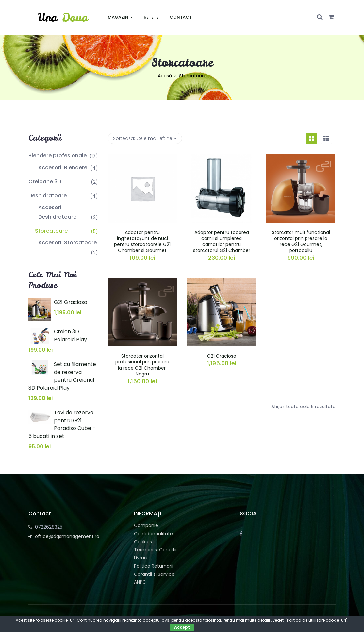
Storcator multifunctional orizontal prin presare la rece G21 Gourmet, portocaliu (301, 241)
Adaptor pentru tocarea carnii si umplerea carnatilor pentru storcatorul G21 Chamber (222, 241)
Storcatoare (51, 231)
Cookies (143, 542)
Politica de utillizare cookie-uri (316, 620)
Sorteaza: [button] (145, 138)
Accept (182, 627)
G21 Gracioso (222, 356)
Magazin (120, 17)
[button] (331, 17)
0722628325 (49, 527)
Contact (181, 17)
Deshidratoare (48, 196)
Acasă (165, 76)
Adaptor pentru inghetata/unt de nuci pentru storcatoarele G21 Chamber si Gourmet (142, 241)
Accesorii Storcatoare (67, 243)
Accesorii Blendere (63, 167)
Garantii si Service (154, 574)
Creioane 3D (45, 182)
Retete (151, 17)
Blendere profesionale (58, 155)
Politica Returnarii (154, 566)
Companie (146, 525)
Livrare (141, 558)
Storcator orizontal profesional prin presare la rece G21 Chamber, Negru (142, 365)
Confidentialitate (153, 534)
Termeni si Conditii (155, 550)
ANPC (140, 582)
